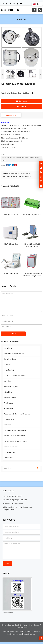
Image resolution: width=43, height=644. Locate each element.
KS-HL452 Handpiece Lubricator (20, 177)
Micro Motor (8, 392)
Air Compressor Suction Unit (14, 354)
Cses (30, 625)
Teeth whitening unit (11, 387)
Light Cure (8, 381)
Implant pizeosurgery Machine (15, 436)
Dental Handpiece (10, 359)
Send (7, 563)
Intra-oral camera (10, 398)
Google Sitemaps (22, 628)
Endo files (7, 425)
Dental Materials (10, 452)
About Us (11, 625)
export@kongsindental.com (18, 500)
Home (4, 625)
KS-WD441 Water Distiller (21, 174)
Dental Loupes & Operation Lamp (16, 441)
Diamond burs (9, 419)
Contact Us (38, 625)
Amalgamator (9, 403)
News (25, 625)
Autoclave (7, 365)
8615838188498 (17, 503)
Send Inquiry (22, 101)
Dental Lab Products (11, 447)
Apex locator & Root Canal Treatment (17, 414)
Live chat (22, 106)
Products (18, 625)
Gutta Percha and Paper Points (15, 430)
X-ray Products (9, 370)
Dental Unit (8, 348)
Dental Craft (8, 458)
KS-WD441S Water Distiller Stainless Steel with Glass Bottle (21, 159)
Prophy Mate (8, 408)
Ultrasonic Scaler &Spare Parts (15, 375)
